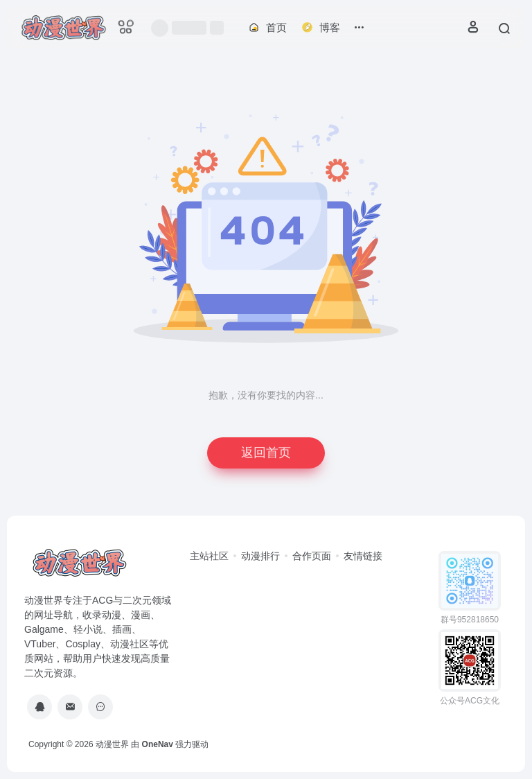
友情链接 (363, 556)
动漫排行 (260, 556)
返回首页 (266, 453)
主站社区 (209, 556)
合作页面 (312, 556)
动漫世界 (112, 744)
